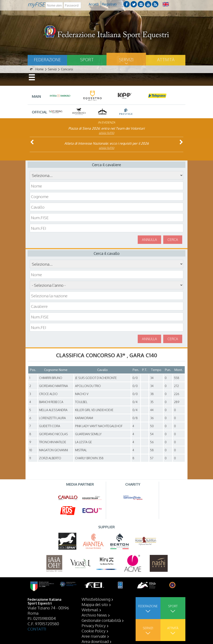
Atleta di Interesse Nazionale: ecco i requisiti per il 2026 (106, 143)
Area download (95, 641)
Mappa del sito (95, 604)
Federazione (47, 60)
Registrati (109, 4)
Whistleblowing (96, 599)
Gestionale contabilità (101, 620)
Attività (166, 60)
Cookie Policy (94, 631)
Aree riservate (94, 636)
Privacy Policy (94, 625)
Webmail (90, 610)
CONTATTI (37, 629)
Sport (87, 60)
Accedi (94, 4)
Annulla (149, 240)
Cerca (173, 240)
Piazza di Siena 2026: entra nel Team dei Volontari (106, 128)
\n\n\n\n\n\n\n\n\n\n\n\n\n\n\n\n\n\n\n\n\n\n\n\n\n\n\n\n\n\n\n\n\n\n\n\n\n (106, 285)
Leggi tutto (107, 133)
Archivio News (94, 615)
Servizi (126, 60)
